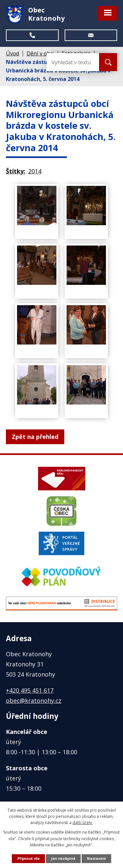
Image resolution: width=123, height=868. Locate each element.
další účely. (83, 823)
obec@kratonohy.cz (34, 700)
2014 (35, 171)
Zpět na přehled (35, 437)
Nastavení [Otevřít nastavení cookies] (96, 858)
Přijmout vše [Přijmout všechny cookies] (29, 858)
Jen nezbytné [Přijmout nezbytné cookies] (63, 858)
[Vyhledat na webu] (73, 62)
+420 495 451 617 (30, 690)
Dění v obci (40, 53)
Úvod (12, 53)
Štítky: (16, 171)
